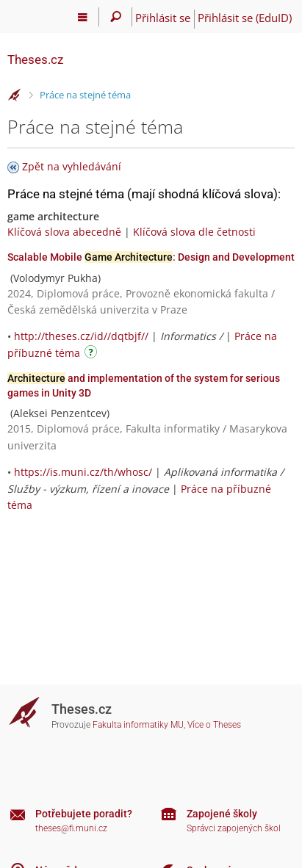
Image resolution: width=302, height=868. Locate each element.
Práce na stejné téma (85, 95)
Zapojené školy (222, 814)
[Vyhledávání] (116, 17)
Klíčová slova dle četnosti (194, 232)
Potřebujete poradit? (84, 814)
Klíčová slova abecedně (64, 232)
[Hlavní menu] (83, 17)
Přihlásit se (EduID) (245, 18)
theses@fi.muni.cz (71, 828)
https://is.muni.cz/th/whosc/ (83, 472)
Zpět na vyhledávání (72, 166)
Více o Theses (214, 725)
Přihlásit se (163, 18)
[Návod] (93, 354)
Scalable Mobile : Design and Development (151, 257)
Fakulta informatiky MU (138, 725)
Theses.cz (35, 59)
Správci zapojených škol (234, 828)
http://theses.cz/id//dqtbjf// (81, 336)
